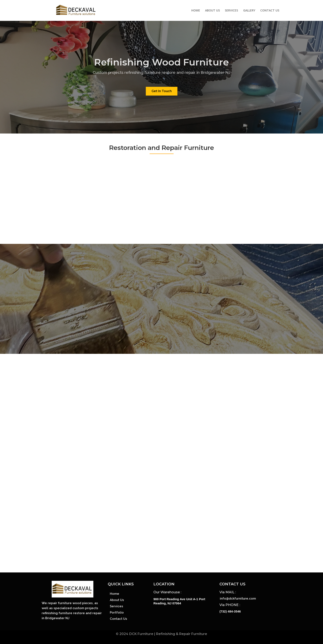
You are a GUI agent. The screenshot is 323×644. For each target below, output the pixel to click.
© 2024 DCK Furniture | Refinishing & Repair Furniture (161, 634)
